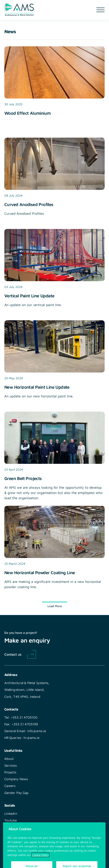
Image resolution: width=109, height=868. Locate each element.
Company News (16, 779)
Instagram (12, 827)
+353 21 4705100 (24, 717)
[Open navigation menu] (100, 10)
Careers (10, 786)
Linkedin (11, 813)
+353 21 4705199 (25, 724)
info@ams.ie (37, 731)
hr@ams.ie (32, 738)
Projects (10, 772)
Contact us (13, 654)
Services (11, 765)
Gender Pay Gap (16, 793)
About (9, 759)
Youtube (11, 820)
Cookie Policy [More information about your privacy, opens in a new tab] (40, 860)
